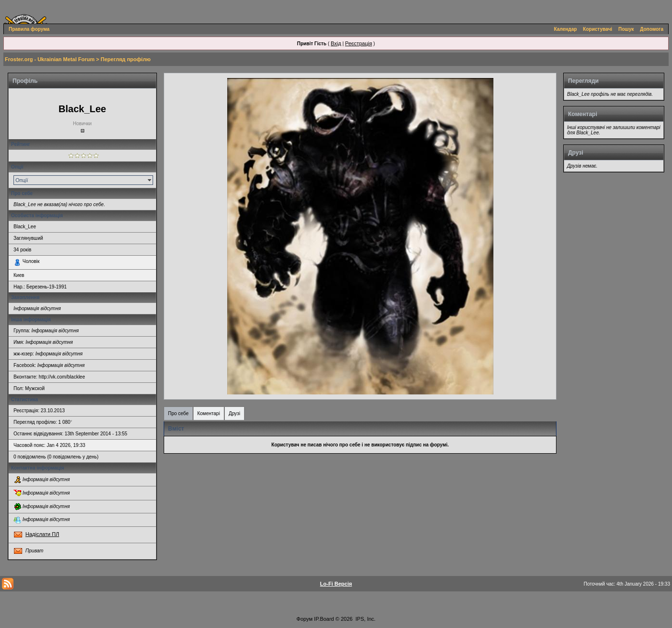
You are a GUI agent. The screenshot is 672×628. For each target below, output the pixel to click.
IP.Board (324, 619)
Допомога (652, 29)
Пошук (626, 29)
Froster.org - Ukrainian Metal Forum (50, 59)
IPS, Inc (365, 619)
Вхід (336, 43)
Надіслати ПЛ (42, 534)
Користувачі (598, 29)
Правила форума (29, 29)
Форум (304, 619)
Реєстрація (359, 43)
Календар (566, 29)
